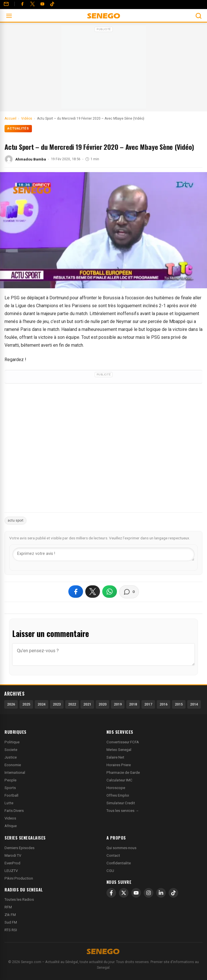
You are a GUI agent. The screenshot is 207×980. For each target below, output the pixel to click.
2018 (133, 704)
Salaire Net (115, 757)
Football (11, 795)
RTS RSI (11, 930)
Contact (113, 855)
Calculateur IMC (119, 780)
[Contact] (6, 4)
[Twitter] (32, 4)
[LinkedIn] (161, 893)
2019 (118, 704)
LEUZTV (11, 871)
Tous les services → (123, 811)
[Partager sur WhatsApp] (110, 592)
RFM (8, 907)
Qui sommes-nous (121, 848)
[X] (124, 893)
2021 (87, 704)
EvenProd (12, 863)
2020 (103, 704)
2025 (26, 704)
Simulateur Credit (121, 803)
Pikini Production (19, 878)
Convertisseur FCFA (123, 742)
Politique (12, 742)
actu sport (16, 520)
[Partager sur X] (93, 592)
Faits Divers (14, 811)
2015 (179, 704)
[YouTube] (42, 4)
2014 (194, 704)
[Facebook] (22, 4)
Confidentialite (119, 863)
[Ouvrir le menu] (9, 16)
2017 (148, 704)
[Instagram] (149, 893)
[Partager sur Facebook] (76, 592)
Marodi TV (13, 855)
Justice (11, 757)
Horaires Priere (119, 765)
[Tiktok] (52, 4)
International (15, 773)
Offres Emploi (118, 795)
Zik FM (10, 915)
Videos (10, 818)
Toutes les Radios (19, 899)
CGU (110, 871)
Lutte (9, 803)
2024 (42, 704)
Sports (10, 788)
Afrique (11, 826)
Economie (13, 765)
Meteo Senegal (119, 750)
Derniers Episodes (19, 848)
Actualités (18, 128)
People (10, 780)
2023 (57, 704)
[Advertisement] (104, 69)
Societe (11, 750)
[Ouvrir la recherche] (199, 16)
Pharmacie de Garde (123, 773)
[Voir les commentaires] (129, 592)
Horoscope (116, 788)
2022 (72, 704)
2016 (164, 704)
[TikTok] (173, 893)
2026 (11, 704)
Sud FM (11, 922)
